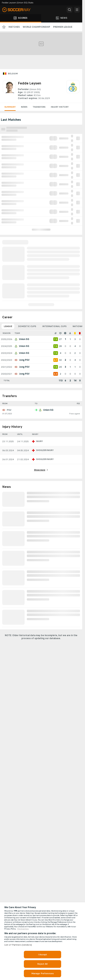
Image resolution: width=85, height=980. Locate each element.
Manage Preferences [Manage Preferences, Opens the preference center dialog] (42, 973)
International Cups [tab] (54, 326)
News (24, 107)
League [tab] (8, 326)
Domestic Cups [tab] (27, 326)
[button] (70, 10)
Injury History (60, 107)
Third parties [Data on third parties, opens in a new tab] (23, 929)
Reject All (42, 964)
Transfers (39, 107)
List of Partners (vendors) (18, 945)
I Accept (42, 955)
